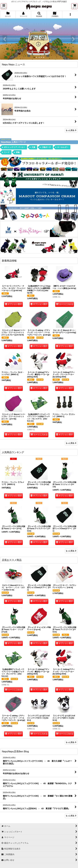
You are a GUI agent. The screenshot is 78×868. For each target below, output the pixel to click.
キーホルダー (63, 147)
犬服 (33, 147)
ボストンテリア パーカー (15, 147)
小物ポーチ (46, 147)
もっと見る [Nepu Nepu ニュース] (71, 130)
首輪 (18, 152)
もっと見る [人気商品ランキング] (71, 551)
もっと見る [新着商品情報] (71, 443)
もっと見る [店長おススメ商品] (71, 742)
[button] (4, 6)
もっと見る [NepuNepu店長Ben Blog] (71, 816)
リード (7, 152)
